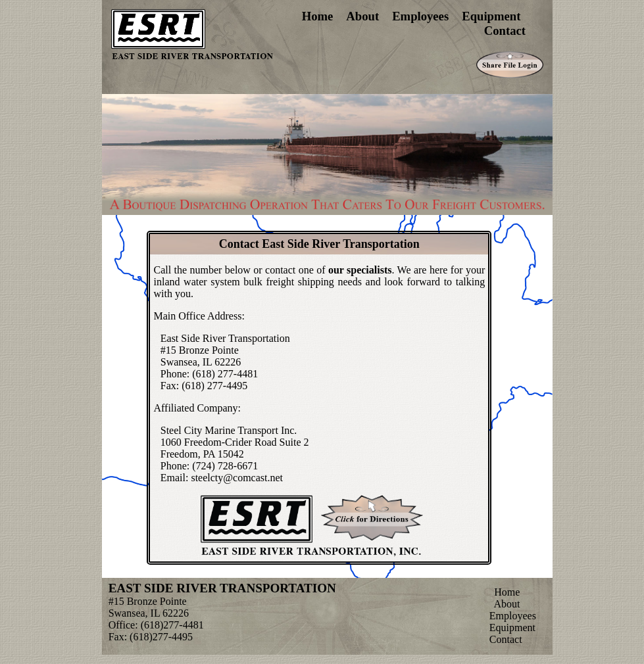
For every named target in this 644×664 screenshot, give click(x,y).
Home (318, 16)
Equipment (491, 16)
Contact (505, 31)
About (362, 16)
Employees (420, 16)
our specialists (360, 270)
